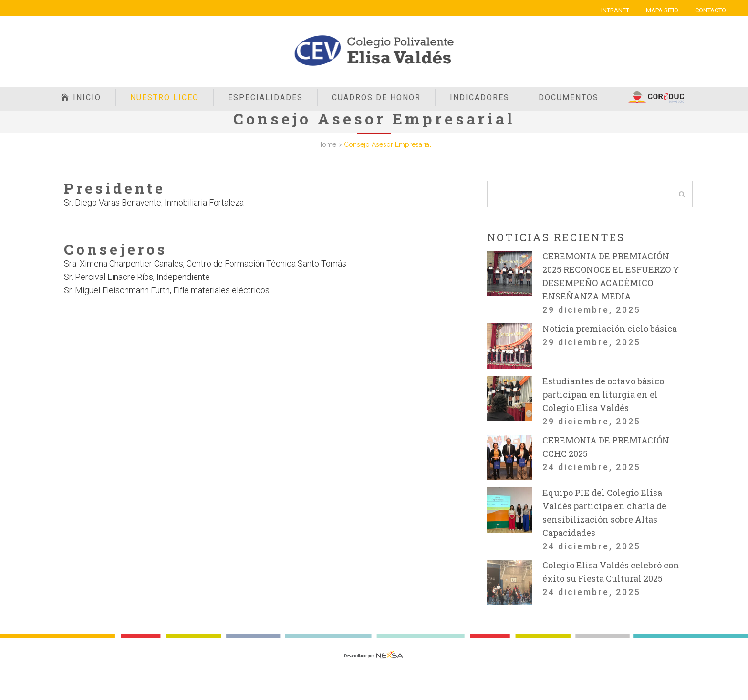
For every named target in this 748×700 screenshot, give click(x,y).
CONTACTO (711, 10)
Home (327, 144)
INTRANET (615, 10)
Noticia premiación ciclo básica (610, 329)
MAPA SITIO (662, 10)
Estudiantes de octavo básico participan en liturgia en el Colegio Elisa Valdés (603, 394)
